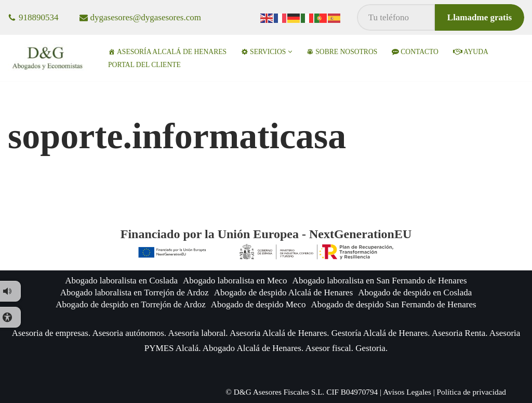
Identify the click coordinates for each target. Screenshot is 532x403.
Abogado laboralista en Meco (235, 281)
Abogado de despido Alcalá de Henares (284, 292)
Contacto (415, 52)
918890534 (39, 17)
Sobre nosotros (342, 52)
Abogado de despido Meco (258, 304)
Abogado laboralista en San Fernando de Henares (380, 281)
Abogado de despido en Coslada (415, 292)
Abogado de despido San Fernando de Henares (393, 304)
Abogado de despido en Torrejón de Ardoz (130, 304)
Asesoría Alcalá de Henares (167, 52)
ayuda (471, 52)
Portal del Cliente (144, 65)
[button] (290, 52)
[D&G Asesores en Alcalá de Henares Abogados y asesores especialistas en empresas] (49, 58)
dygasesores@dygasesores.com (146, 17)
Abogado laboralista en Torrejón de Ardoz (135, 292)
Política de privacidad (471, 392)
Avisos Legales (407, 392)
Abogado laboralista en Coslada (121, 281)
